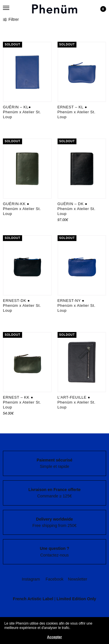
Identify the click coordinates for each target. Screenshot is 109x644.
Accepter (54, 637)
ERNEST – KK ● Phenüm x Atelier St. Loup (22, 402)
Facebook (54, 579)
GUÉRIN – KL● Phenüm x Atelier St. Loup (22, 112)
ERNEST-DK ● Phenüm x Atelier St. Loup (22, 305)
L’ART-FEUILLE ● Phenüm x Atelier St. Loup (77, 402)
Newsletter (78, 579)
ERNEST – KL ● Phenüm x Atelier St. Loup (77, 112)
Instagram (31, 579)
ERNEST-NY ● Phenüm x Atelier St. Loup (77, 305)
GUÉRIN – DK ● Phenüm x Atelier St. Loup (77, 209)
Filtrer (11, 19)
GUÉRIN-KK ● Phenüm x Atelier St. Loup (22, 209)
